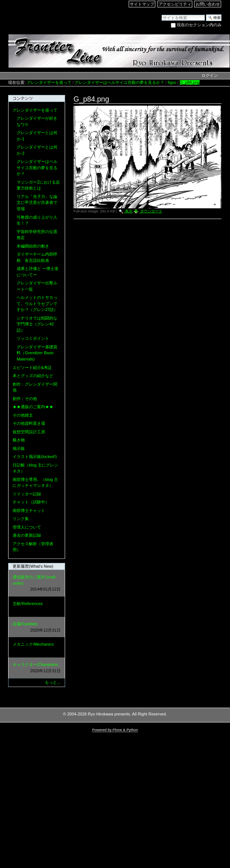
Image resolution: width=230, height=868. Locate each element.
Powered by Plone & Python (115, 730)
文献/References (37, 607)
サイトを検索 (161, 14)
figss (172, 82)
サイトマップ (142, 4)
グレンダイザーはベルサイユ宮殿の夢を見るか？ (119, 82)
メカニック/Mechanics (37, 648)
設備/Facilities (37, 627)
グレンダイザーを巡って (49, 82)
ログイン (210, 75)
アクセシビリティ (175, 4)
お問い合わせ (208, 4)
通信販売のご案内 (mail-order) (37, 584)
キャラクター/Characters (37, 668)
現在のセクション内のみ (199, 25)
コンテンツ (23, 98)
